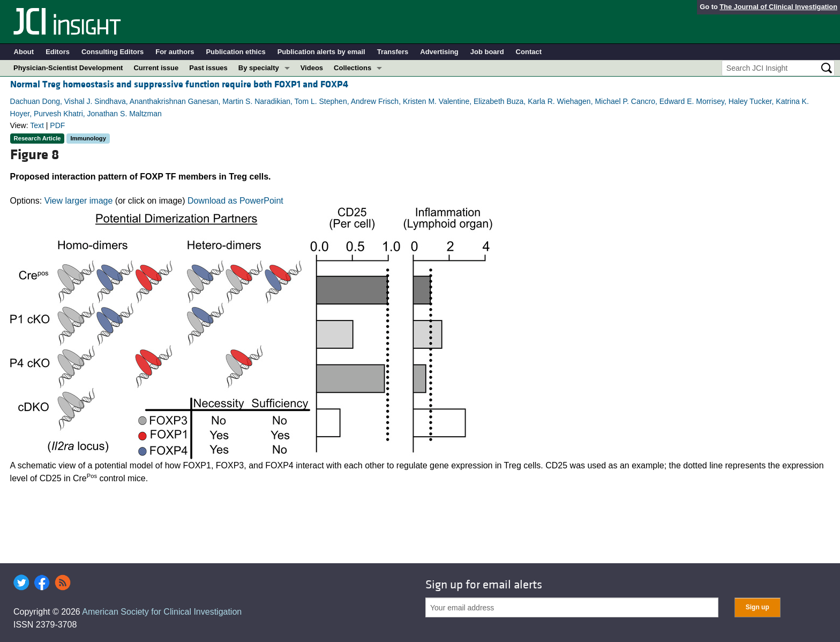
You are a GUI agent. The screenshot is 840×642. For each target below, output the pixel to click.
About (24, 52)
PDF (57, 125)
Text (37, 125)
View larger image (79, 201)
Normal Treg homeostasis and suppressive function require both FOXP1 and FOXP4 (179, 84)
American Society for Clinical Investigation (162, 612)
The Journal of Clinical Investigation (778, 7)
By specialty (259, 68)
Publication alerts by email (321, 52)
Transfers (393, 52)
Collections (352, 68)
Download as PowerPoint (235, 201)
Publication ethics (235, 52)
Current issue (156, 68)
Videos (312, 68)
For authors (175, 52)
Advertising (439, 52)
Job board (487, 52)
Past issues (208, 68)
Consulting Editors (112, 52)
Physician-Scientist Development (68, 68)
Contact (529, 52)
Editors (58, 52)
